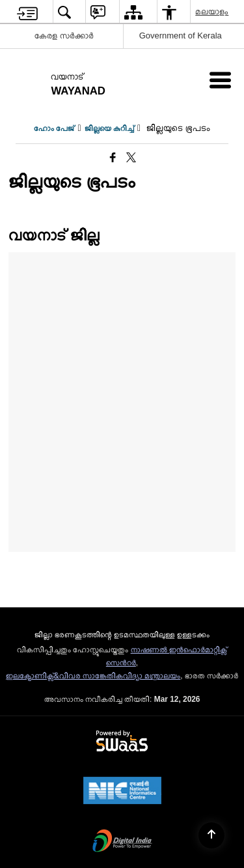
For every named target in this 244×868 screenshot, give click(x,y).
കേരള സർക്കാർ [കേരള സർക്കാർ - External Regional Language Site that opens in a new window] (64, 36)
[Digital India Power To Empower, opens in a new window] (122, 842)
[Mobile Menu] (220, 80)
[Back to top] (211, 835)
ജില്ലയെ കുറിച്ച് (109, 128)
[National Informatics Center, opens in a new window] (122, 792)
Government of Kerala (181, 36)
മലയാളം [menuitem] (212, 11)
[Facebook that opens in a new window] (113, 158)
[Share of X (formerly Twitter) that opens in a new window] (131, 158)
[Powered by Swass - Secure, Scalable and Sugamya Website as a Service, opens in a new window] (122, 742)
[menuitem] (27, 12)
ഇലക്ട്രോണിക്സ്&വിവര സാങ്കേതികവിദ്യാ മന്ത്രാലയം (93, 676)
